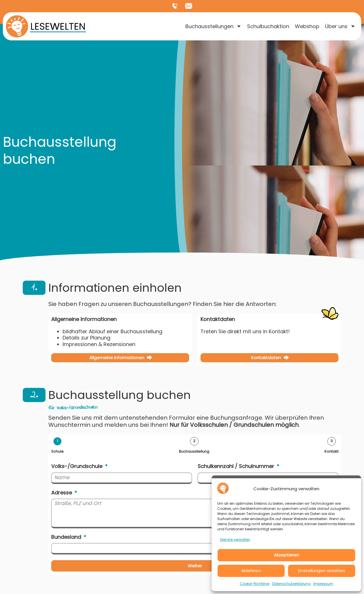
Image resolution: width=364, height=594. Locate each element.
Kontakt (331, 452)
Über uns (340, 26)
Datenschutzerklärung (291, 584)
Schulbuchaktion (268, 26)
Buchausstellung (194, 452)
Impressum (323, 584)
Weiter (195, 567)
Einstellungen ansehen (322, 571)
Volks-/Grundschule (77, 467)
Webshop (307, 26)
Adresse (62, 493)
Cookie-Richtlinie (255, 584)
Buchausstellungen (213, 26)
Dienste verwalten (235, 540)
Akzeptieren (287, 555)
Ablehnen (251, 571)
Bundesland (67, 538)
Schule (57, 452)
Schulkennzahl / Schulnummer (237, 467)
